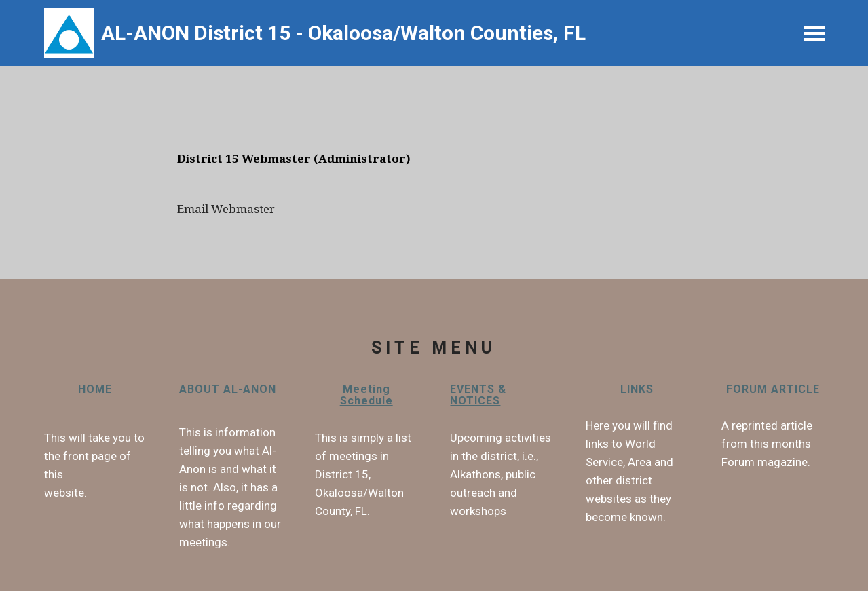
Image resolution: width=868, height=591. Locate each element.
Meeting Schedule (366, 395)
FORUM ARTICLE (773, 389)
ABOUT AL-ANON (228, 389)
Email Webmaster (226, 209)
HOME (95, 389)
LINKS (637, 389)
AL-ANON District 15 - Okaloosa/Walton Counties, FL (346, 33)
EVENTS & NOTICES (478, 395)
